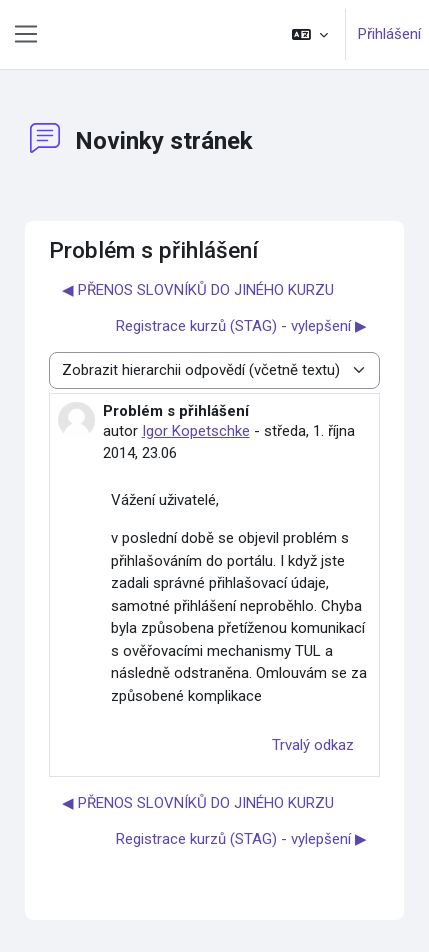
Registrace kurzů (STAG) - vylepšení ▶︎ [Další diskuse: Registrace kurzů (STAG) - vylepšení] (241, 326)
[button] (310, 34)
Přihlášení (389, 34)
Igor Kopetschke (196, 431)
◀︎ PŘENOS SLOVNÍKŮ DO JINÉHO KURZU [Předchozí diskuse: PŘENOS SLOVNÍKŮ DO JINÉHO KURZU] (198, 290)
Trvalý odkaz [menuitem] (313, 745)
